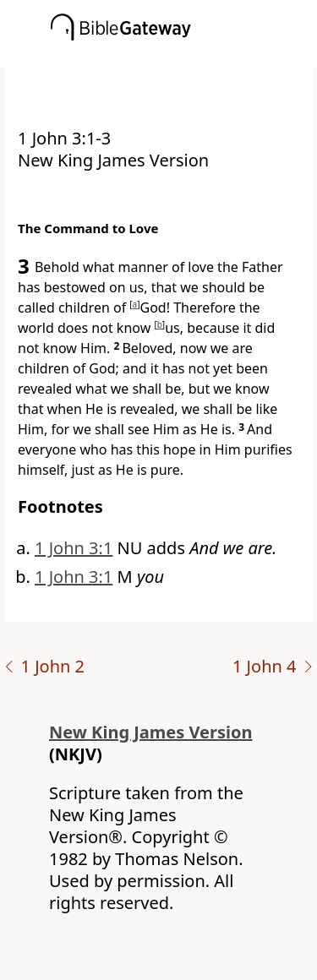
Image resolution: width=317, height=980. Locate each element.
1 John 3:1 (74, 548)
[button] (184, 57)
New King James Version (151, 732)
